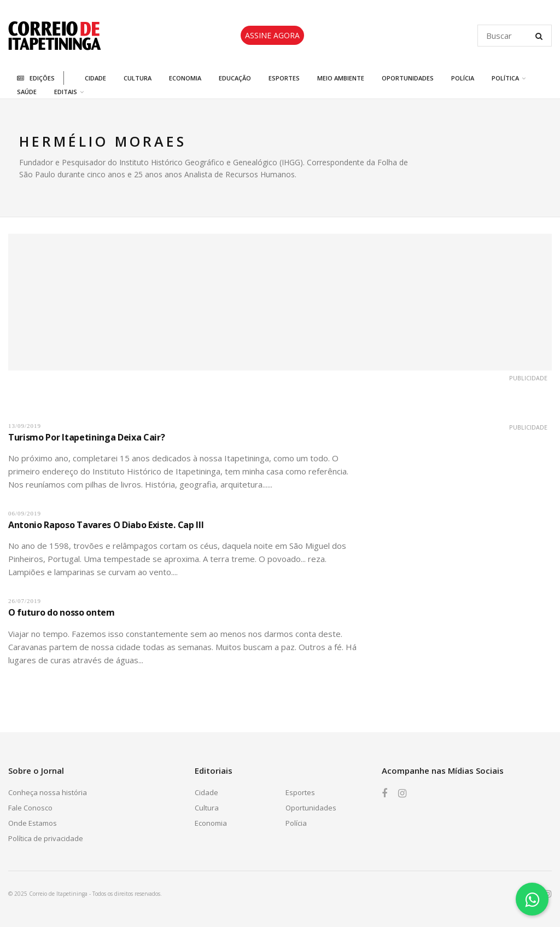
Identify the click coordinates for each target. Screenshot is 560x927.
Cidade (95, 78)
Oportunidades (408, 78)
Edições (36, 78)
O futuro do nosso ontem (62, 612)
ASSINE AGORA (272, 35)
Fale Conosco (30, 808)
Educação (235, 78)
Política (505, 78)
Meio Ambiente (341, 78)
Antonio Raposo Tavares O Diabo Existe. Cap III (106, 525)
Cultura (138, 78)
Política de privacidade (46, 838)
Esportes (284, 78)
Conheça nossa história (48, 792)
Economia (185, 78)
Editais (66, 92)
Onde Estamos (33, 823)
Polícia (463, 78)
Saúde (27, 92)
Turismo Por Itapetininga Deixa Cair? (86, 437)
